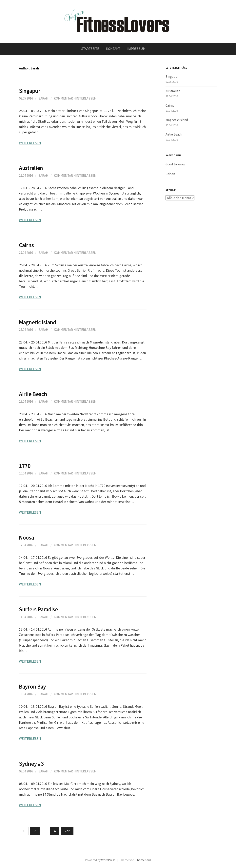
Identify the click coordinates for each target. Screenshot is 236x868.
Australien (31, 168)
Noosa (27, 538)
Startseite (90, 49)
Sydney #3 (31, 764)
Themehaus (143, 860)
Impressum (136, 49)
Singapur (30, 91)
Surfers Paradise (38, 609)
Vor (67, 831)
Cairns (26, 245)
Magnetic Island (38, 322)
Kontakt (113, 49)
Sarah (43, 98)
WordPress (108, 860)
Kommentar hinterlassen (75, 98)
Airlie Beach (33, 394)
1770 (25, 466)
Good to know (175, 164)
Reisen (170, 174)
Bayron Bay (32, 687)
